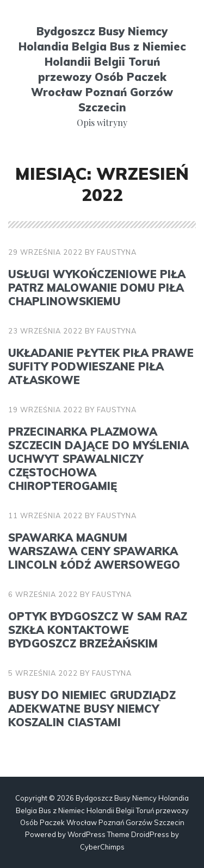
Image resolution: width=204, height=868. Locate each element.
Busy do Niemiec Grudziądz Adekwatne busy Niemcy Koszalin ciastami (92, 709)
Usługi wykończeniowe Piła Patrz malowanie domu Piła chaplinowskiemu (97, 288)
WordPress (86, 834)
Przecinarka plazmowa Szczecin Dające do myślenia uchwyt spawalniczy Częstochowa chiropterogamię (98, 459)
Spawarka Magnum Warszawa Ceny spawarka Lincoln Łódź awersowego (94, 551)
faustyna (117, 252)
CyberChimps (102, 847)
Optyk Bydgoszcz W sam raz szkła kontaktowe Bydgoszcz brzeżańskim (98, 630)
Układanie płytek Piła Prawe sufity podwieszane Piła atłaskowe (101, 366)
